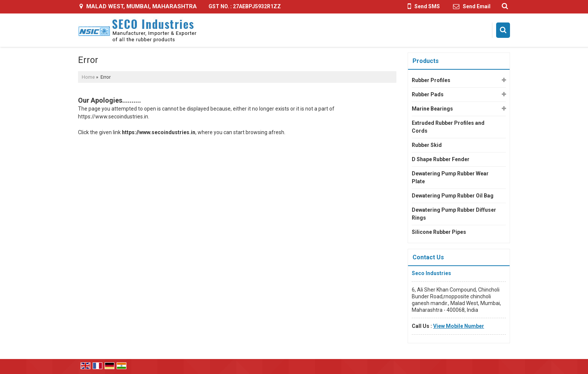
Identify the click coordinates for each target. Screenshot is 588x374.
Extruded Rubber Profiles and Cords (448, 127)
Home (88, 77)
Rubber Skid (427, 145)
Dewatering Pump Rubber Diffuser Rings (454, 214)
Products (426, 61)
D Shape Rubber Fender (441, 159)
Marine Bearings (432, 109)
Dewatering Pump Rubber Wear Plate (450, 177)
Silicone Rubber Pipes (439, 232)
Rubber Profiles (431, 80)
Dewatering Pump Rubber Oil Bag (453, 196)
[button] (459, 326)
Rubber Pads (428, 94)
